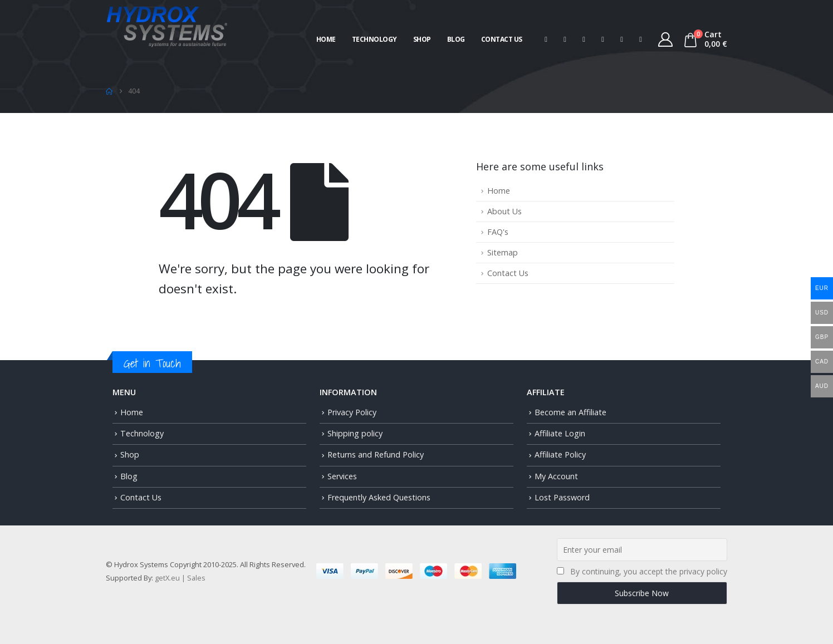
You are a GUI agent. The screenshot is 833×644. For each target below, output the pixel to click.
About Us (504, 211)
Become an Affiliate (570, 412)
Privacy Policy (352, 412)
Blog (456, 39)
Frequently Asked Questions (379, 497)
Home (326, 39)
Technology (374, 39)
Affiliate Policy (560, 454)
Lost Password (562, 497)
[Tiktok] (641, 40)
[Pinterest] (584, 40)
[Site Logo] (167, 25)
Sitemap (503, 252)
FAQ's (498, 232)
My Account (556, 476)
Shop (422, 39)
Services (342, 476)
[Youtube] (603, 40)
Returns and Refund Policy (376, 454)
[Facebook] (546, 40)
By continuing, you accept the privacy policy (649, 571)
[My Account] (666, 40)
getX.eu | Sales (180, 578)
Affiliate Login (560, 433)
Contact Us (502, 39)
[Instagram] (622, 40)
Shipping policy (355, 433)
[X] (565, 40)
